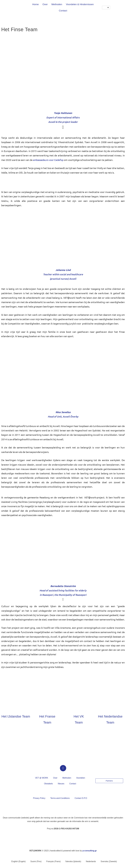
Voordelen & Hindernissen (80, 4)
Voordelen (81, 778)
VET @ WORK (41, 778)
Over (45, 4)
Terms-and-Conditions (60, 798)
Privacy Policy (39, 798)
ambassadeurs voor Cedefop (48, 160)
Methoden (57, 4)
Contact (63, 11)
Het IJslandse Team (16, 716)
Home (36, 4)
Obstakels (48, 784)
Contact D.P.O (81, 798)
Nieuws (61, 784)
